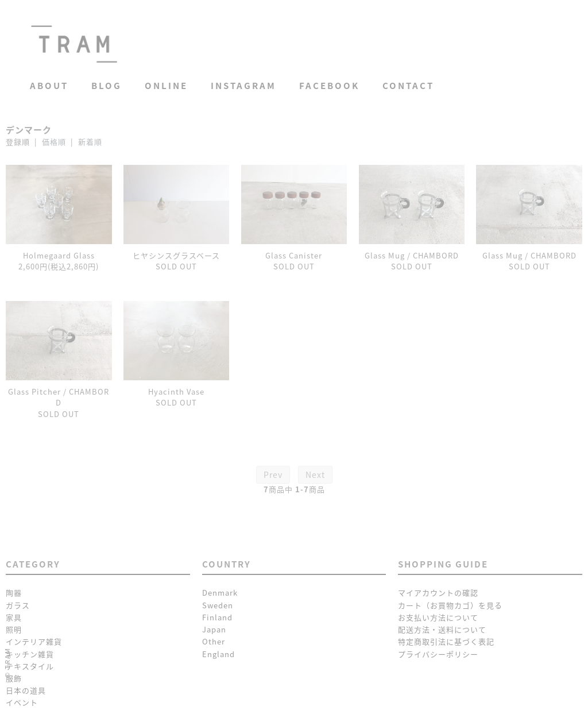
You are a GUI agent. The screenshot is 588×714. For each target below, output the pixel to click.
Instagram (243, 86)
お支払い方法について (438, 617)
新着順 (90, 142)
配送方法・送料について (442, 629)
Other (214, 641)
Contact (408, 86)
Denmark (220, 593)
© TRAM (7, 663)
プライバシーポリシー (438, 654)
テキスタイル (30, 666)
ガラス (18, 605)
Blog (107, 86)
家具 (14, 617)
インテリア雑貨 (34, 641)
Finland (217, 617)
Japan (214, 629)
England (218, 654)
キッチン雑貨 (30, 654)
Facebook (329, 86)
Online (166, 86)
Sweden (218, 605)
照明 (14, 629)
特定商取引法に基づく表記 (446, 641)
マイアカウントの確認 (438, 593)
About (49, 86)
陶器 (14, 593)
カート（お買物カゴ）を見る (450, 605)
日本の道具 (26, 690)
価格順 (54, 142)
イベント (22, 702)
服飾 (14, 678)
